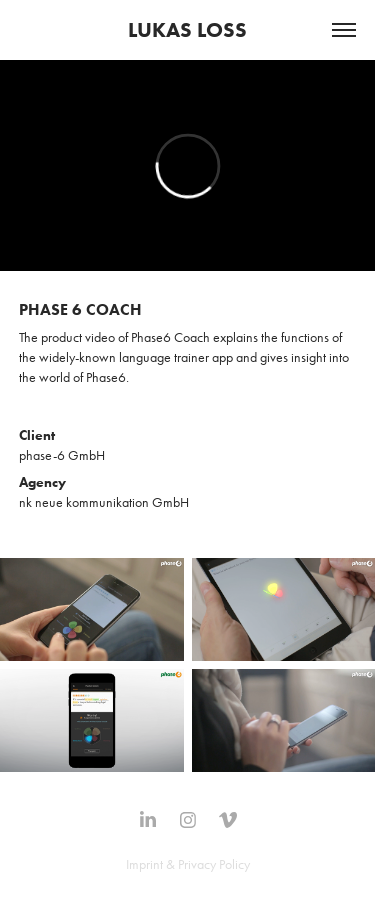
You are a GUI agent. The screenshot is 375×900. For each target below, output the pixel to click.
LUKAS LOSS (187, 29)
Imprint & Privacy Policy (188, 864)
